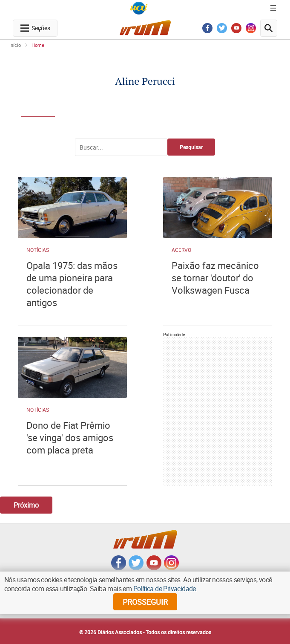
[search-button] (269, 28)
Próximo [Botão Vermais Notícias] (26, 505)
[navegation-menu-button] (35, 28)
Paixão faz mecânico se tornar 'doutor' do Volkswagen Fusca (215, 278)
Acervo (181, 250)
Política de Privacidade (165, 589)
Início (15, 45)
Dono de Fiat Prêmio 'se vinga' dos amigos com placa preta (70, 438)
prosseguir (145, 602)
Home (38, 45)
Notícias (38, 250)
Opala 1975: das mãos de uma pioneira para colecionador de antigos (72, 284)
